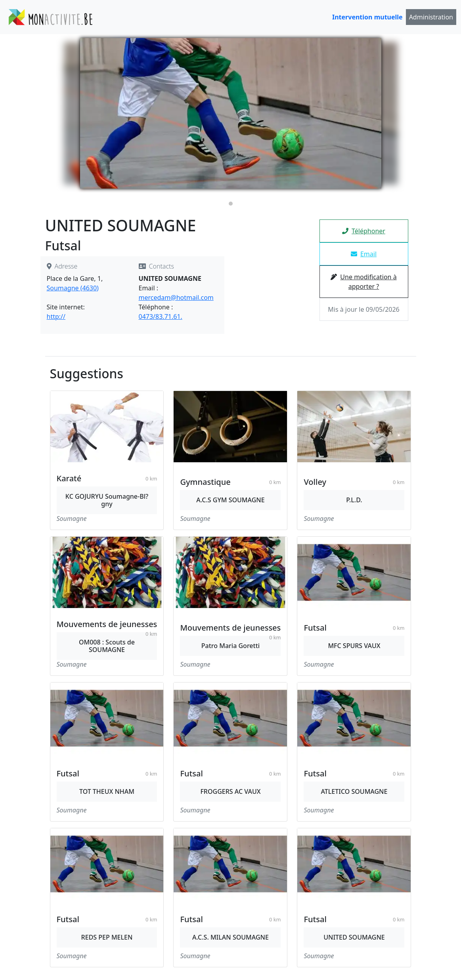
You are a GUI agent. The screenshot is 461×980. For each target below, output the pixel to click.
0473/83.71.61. (161, 316)
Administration (431, 17)
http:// (56, 316)
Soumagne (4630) (73, 288)
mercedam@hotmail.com (176, 297)
